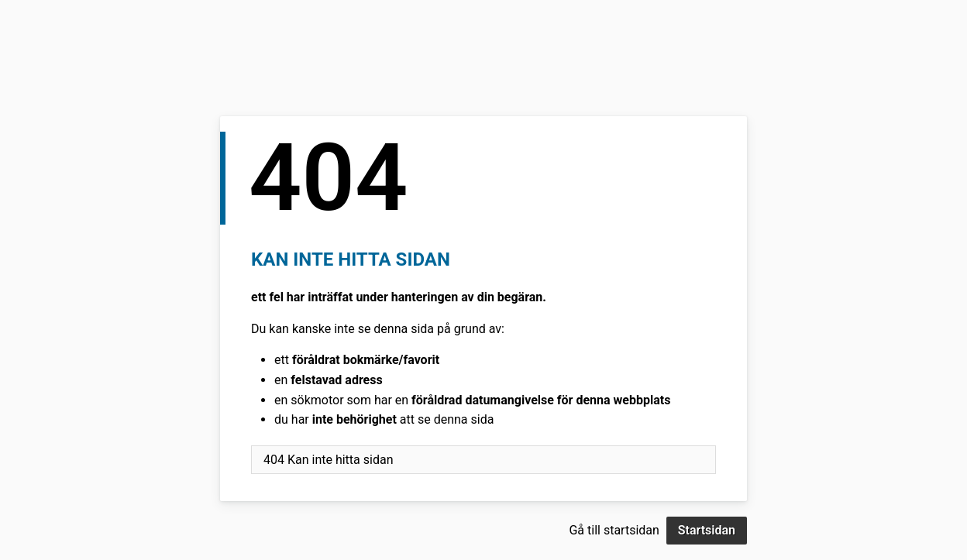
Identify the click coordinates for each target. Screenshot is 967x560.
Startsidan (707, 530)
